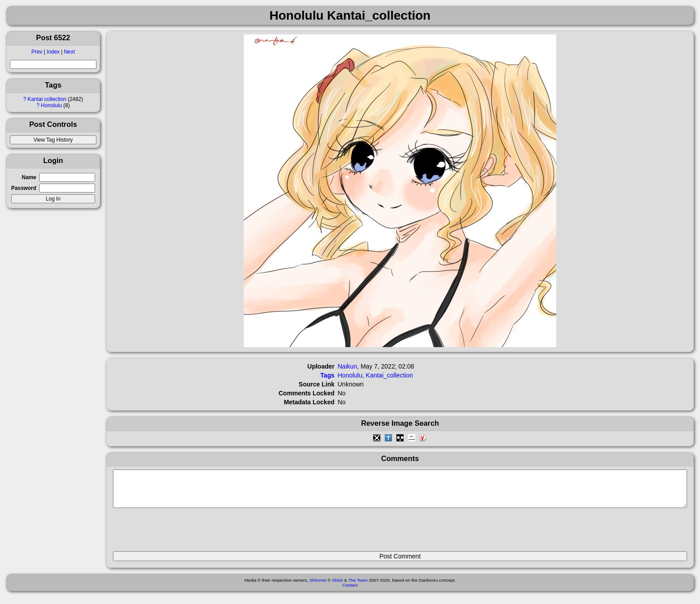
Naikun (347, 366)
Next (69, 52)
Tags (328, 375)
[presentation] (181, 533)
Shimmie (318, 587)
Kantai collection (47, 99)
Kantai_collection (389, 375)
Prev (37, 52)
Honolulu (52, 105)
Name (29, 177)
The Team (358, 587)
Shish (338, 587)
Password (24, 188)
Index (53, 52)
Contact (350, 592)
